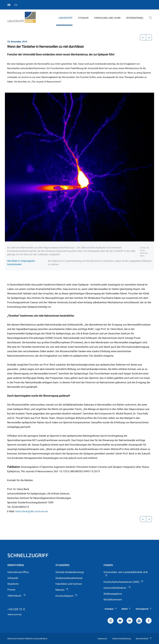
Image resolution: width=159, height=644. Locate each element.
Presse (11, 590)
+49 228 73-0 (16, 609)
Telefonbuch (17, 596)
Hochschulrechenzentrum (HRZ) (123, 582)
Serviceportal (144, 609)
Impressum (102, 639)
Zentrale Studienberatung (70, 572)
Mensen (62, 590)
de (9, 5)
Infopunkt (13, 578)
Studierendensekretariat (69, 578)
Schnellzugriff (28, 555)
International (135, 18)
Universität (66, 18)
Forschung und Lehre (107, 18)
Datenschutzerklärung (121, 639)
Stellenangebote (113, 594)
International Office (18, 572)
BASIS (126, 609)
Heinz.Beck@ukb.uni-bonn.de (32, 511)
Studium (83, 18)
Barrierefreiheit (144, 639)
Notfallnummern (113, 600)
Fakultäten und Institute (69, 584)
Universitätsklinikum (117, 588)
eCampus (111, 609)
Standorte (13, 584)
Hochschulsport (66, 596)
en (16, 5)
